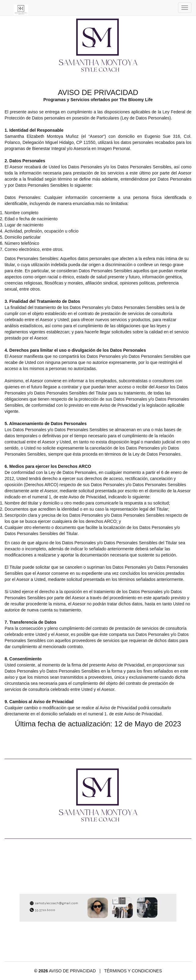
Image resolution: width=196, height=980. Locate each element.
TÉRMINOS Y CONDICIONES (133, 971)
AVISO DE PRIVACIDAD (72, 971)
